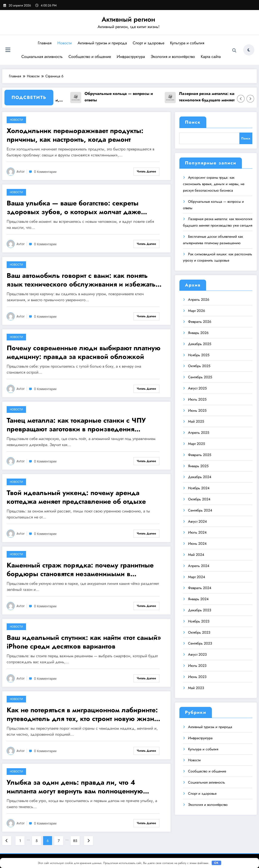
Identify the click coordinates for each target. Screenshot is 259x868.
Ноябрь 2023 (199, 621)
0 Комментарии (45, 172)
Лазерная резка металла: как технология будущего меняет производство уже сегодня (212, 97)
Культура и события (187, 43)
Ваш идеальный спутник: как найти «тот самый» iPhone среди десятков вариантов (84, 642)
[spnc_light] (249, 50)
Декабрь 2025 (200, 344)
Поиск (193, 122)
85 (75, 841)
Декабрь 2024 (200, 477)
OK (216, 863)
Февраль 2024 (200, 588)
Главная (45, 43)
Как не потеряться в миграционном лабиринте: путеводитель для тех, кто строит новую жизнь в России (85, 714)
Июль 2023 (197, 666)
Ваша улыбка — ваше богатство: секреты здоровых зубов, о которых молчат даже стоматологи (74, 207)
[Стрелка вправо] (250, 99)
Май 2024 (196, 555)
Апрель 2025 (199, 433)
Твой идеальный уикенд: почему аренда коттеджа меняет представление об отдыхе (76, 497)
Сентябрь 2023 (200, 643)
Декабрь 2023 (200, 610)
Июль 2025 (197, 399)
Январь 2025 (198, 466)
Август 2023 (197, 654)
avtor (21, 172)
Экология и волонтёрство (173, 57)
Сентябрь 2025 (200, 377)
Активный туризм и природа (102, 43)
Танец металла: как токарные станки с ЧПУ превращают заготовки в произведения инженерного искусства (76, 425)
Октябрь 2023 (199, 632)
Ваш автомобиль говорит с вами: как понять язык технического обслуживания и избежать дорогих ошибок (81, 280)
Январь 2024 (198, 599)
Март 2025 (197, 444)
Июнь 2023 (197, 677)
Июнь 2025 (197, 410)
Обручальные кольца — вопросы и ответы (123, 97)
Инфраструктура (131, 57)
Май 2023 (196, 688)
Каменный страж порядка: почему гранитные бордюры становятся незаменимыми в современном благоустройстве (80, 569)
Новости (65, 43)
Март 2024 (197, 577)
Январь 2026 (198, 333)
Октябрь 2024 (199, 499)
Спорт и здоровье (149, 43)
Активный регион (128, 19)
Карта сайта (211, 57)
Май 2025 (196, 421)
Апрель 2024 (199, 566)
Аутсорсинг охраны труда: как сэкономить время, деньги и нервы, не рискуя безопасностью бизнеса (214, 184)
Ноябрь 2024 (199, 488)
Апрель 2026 (199, 300)
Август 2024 (197, 521)
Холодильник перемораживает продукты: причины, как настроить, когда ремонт (75, 135)
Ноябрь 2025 (199, 355)
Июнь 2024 (197, 544)
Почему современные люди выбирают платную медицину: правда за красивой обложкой (84, 352)
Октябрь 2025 (199, 366)
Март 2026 (197, 311)
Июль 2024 (197, 532)
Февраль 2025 (200, 455)
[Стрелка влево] (241, 99)
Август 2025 (197, 388)
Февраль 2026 (200, 322)
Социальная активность (42, 57)
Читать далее (146, 171)
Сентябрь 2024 (200, 510)
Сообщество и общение (90, 57)
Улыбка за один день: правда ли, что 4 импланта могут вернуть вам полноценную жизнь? (75, 787)
